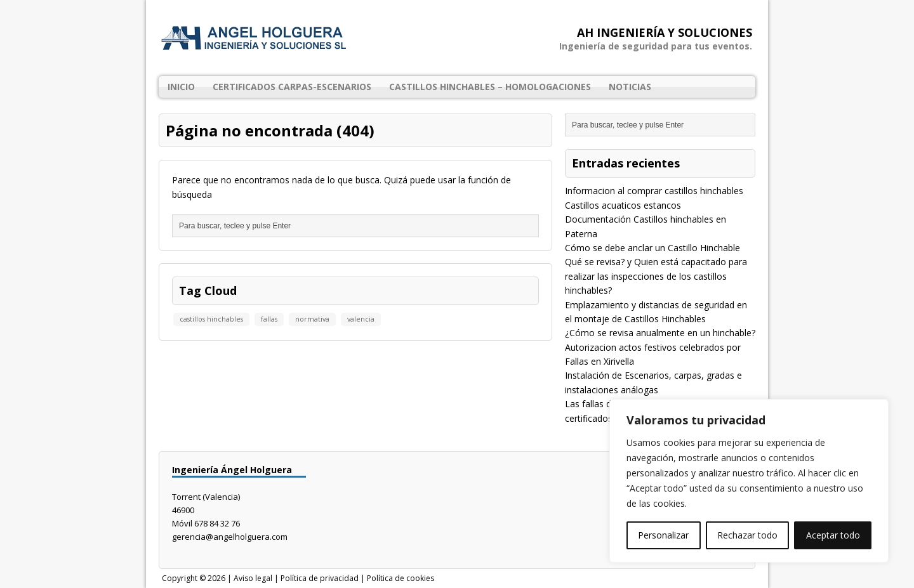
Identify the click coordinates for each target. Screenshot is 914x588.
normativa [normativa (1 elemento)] (312, 319)
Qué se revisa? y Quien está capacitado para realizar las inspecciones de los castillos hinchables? (656, 276)
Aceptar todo (833, 535)
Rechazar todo (747, 535)
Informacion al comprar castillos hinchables (654, 191)
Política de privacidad (320, 578)
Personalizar (663, 535)
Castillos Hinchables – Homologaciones (490, 87)
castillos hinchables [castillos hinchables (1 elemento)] (211, 319)
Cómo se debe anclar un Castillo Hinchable (652, 248)
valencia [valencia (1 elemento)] (361, 319)
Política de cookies (401, 578)
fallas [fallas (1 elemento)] (269, 319)
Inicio (181, 87)
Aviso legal (253, 578)
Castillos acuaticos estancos (623, 205)
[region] (749, 481)
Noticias (630, 87)
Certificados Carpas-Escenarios (292, 87)
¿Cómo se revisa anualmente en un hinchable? (660, 333)
